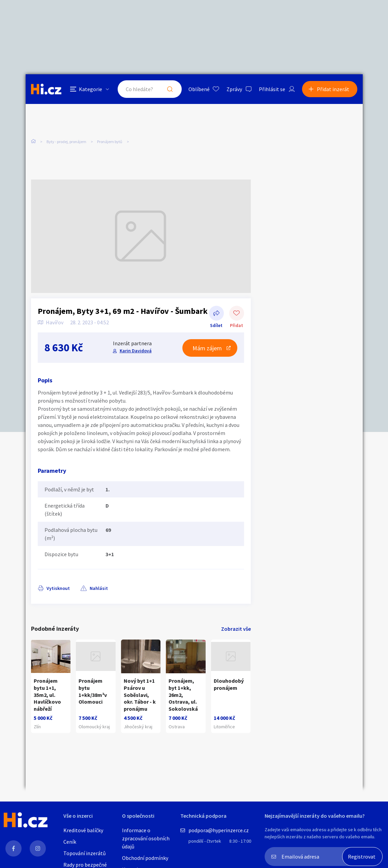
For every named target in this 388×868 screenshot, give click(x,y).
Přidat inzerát (333, 89)
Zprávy (234, 89)
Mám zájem (207, 348)
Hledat (170, 89)
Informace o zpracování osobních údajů (146, 838)
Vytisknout (58, 588)
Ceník (70, 842)
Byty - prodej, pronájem (66, 142)
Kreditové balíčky (83, 830)
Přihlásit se (272, 89)
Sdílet (216, 314)
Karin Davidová (136, 351)
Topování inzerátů (85, 853)
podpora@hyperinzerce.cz (219, 830)
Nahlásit (99, 588)
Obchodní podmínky (145, 858)
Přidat (237, 314)
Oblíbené (199, 89)
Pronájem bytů (110, 142)
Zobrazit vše (236, 629)
